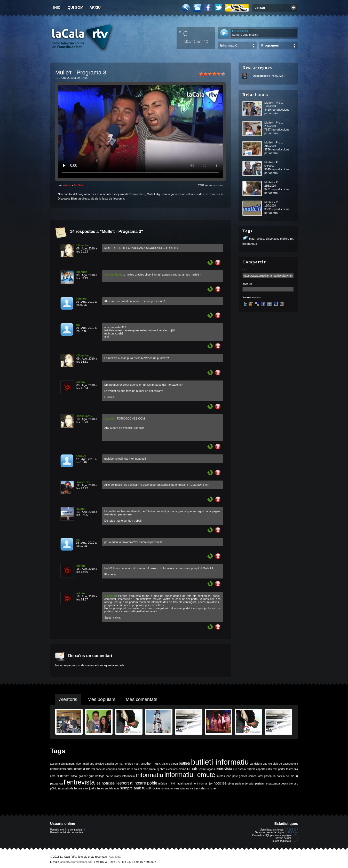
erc (235, 769)
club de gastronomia (285, 764)
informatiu (150, 775)
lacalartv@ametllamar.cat (76, 862)
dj (158, 769)
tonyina (165, 788)
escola (242, 769)
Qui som (76, 7)
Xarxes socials (252, 297)
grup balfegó (97, 776)
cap (265, 764)
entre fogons (207, 769)
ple (291, 783)
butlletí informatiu (220, 762)
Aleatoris (68, 699)
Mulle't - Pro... (274, 103)
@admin (110, 418)
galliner (83, 776)
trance (189, 788)
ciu (270, 764)
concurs (101, 769)
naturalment (191, 783)
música (163, 783)
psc (296, 783)
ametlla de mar (114, 764)
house (109, 776)
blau (252, 239)
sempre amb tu (133, 788)
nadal (179, 783)
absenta (55, 764)
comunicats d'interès (81, 769)
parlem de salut (245, 783)
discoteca (272, 239)
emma (182, 769)
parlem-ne (262, 783)
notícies (220, 783)
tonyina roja (177, 788)
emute (193, 769)
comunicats (58, 769)
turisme (211, 788)
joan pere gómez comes (241, 776)
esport (251, 769)
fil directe (63, 776)
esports (261, 769)
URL (245, 270)
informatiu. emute (190, 775)
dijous (260, 239)
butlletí (184, 763)
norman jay (206, 783)
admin (67, 185)
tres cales (200, 788)
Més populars (101, 699)
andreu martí (132, 764)
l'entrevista (79, 782)
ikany (118, 776)
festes (290, 769)
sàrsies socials (104, 788)
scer (117, 788)
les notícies (105, 783)
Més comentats (141, 699)
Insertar (247, 284)
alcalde (100, 764)
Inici (57, 7)
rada (61, 788)
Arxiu (95, 7)
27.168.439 (291, 830)
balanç (166, 764)
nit (292, 239)
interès (221, 776)
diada (152, 769)
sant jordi (89, 788)
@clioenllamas (114, 275)
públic (54, 788)
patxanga (274, 783)
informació (128, 776)
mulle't (284, 239)
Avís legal (115, 857)
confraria (112, 769)
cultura (122, 769)
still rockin (153, 788)
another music (151, 764)
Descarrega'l (261, 76)
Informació (229, 45)
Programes (270, 45)
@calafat (110, 596)
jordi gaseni (265, 776)
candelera (256, 764)
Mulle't (79, 185)
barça (174, 764)
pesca (284, 783)
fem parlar (279, 769)
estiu (269, 769)
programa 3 (250, 244)
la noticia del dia (284, 776)
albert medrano (85, 764)
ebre (163, 769)
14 (72, 231)
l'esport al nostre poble (136, 783)
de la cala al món (137, 769)
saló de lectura (73, 788)
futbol (74, 776)
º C (183, 33)
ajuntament (68, 764)
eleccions (172, 769)
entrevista (224, 769)
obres (231, 783)
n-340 (171, 783)
